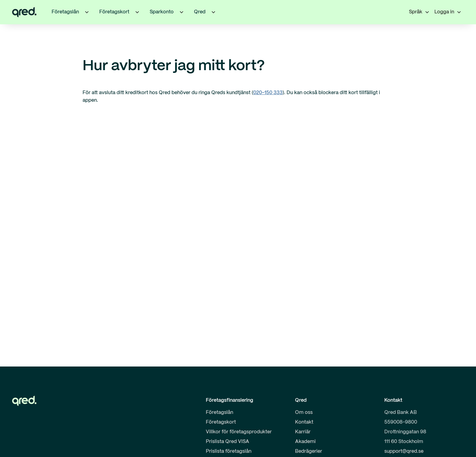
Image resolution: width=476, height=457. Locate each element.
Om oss (304, 413)
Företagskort (221, 422)
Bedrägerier (309, 451)
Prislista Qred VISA (228, 442)
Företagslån (219, 413)
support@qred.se (404, 451)
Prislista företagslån (229, 451)
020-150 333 (268, 93)
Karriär (303, 432)
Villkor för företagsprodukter (239, 432)
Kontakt (304, 422)
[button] (87, 12)
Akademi (305, 442)
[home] (24, 12)
